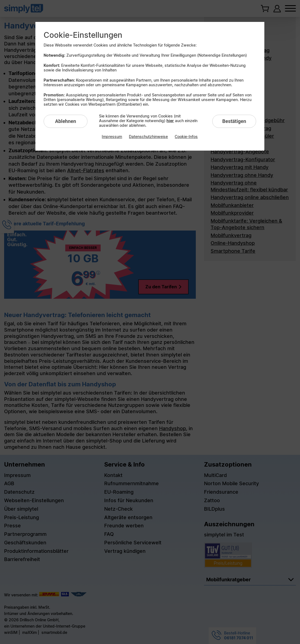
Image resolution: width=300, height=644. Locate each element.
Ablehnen (66, 121)
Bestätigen (234, 121)
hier (170, 121)
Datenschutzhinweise (148, 136)
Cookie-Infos (186, 136)
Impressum (112, 136)
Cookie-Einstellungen (83, 35)
